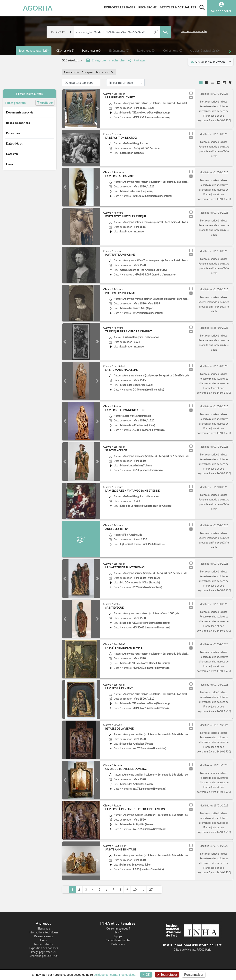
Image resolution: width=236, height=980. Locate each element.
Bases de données (30, 123)
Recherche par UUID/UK (44, 956)
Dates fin (30, 154)
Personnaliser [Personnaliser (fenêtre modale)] (194, 975)
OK (146, 975)
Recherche (148, 7)
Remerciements (44, 936)
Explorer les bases (120, 7)
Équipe (118, 936)
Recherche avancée (194, 31)
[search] (202, 7)
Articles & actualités (179, 7)
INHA (118, 932)
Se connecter (221, 11)
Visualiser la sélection (208, 62)
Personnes (30, 133)
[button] (65, 109)
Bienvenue (44, 929)
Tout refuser (167, 975)
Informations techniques (44, 932)
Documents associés (30, 112)
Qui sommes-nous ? (118, 929)
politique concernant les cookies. (115, 975)
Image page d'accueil (44, 952)
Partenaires (118, 944)
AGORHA (22, 8)
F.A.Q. (44, 940)
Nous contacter (44, 944)
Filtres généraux (18, 103)
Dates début (30, 144)
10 (135, 889)
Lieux (30, 164)
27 (151, 889)
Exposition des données (44, 948)
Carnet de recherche (118, 940)
